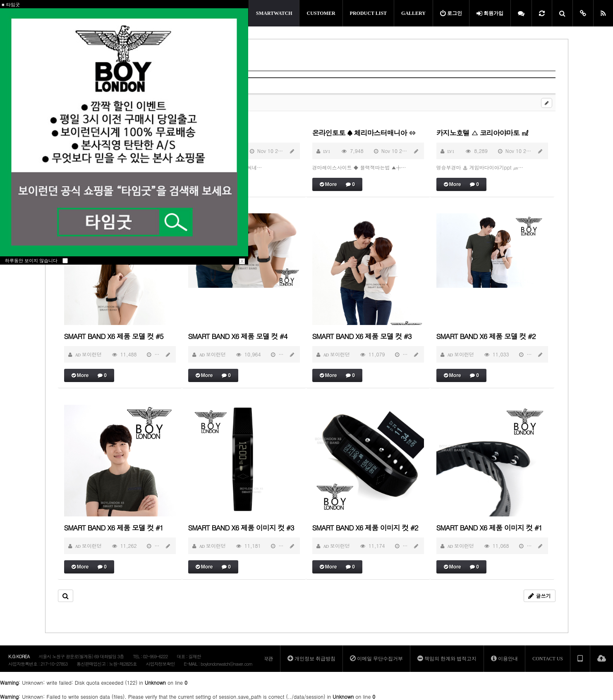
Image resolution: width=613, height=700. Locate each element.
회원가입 (490, 13)
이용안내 (504, 659)
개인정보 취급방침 (311, 659)
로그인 (451, 13)
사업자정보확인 (160, 664)
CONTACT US (548, 659)
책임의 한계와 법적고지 (447, 659)
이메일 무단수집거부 (376, 659)
